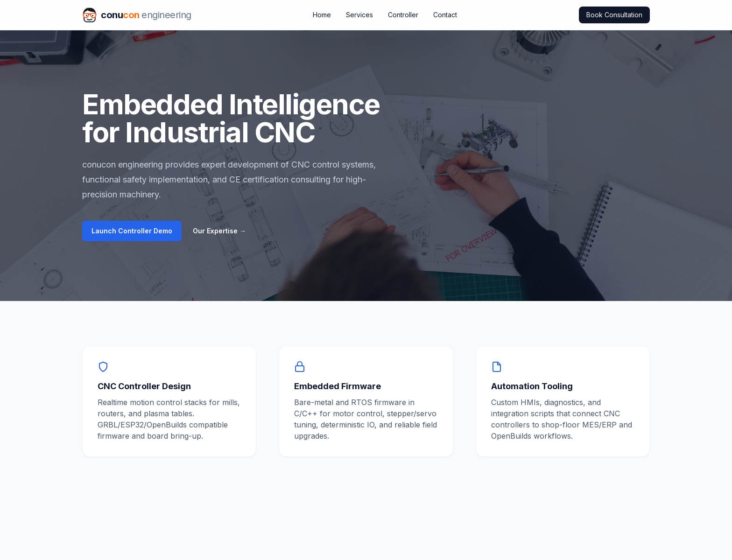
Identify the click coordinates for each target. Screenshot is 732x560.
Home (322, 15)
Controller (403, 15)
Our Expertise (219, 231)
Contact (445, 15)
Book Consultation (614, 15)
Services (359, 15)
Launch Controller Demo (132, 231)
